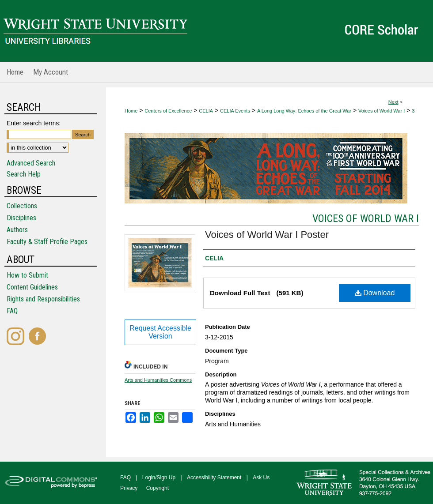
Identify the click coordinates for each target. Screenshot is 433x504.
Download (375, 293)
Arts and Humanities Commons (158, 380)
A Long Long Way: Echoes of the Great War (304, 111)
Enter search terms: (34, 123)
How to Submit (27, 275)
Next (393, 102)
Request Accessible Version (160, 332)
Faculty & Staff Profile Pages (47, 242)
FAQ (12, 311)
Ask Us (261, 478)
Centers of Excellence (168, 111)
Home (131, 111)
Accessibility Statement (214, 478)
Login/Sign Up (159, 478)
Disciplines (21, 218)
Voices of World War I (382, 111)
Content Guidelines (32, 287)
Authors (17, 230)
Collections (22, 206)
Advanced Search (31, 163)
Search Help (24, 174)
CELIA (206, 111)
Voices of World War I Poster (267, 235)
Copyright (158, 488)
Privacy (129, 488)
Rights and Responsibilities (43, 299)
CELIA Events (235, 111)
